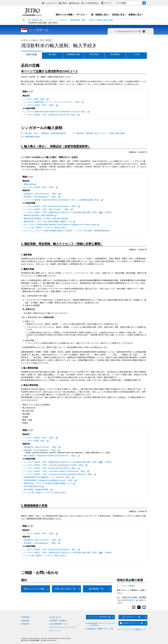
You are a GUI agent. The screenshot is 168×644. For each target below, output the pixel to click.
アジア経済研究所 (91, 3)
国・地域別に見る (101, 15)
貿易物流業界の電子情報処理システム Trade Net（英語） (49, 477)
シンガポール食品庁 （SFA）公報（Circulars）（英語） (49, 209)
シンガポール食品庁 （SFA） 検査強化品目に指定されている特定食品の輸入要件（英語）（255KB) (68, 212)
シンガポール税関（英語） (36, 99)
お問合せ (64, 3)
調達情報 (26, 621)
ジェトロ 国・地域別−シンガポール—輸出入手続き (45, 228)
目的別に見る (119, 15)
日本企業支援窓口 (129, 600)
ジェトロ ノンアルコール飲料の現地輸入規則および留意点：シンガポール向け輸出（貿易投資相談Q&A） (68, 231)
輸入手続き (94, 54)
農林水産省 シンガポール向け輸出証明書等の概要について (50, 221)
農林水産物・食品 (78, 20)
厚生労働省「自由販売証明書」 (38, 489)
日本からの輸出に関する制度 (101, 20)
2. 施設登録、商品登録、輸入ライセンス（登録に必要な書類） (100, 133)
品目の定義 (29, 54)
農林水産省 (30, 184)
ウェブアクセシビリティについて (64, 627)
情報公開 (26, 624)
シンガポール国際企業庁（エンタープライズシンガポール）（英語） (54, 102)
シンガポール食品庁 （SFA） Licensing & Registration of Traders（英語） (56, 465)
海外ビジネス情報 (65, 15)
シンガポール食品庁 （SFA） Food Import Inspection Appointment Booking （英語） (60, 474)
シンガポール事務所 (127, 586)
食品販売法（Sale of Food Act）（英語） (42, 194)
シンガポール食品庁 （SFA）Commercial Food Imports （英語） (52, 206)
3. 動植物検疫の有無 (31, 137)
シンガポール (61, 20)
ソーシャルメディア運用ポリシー (133, 629)
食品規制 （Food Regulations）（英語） (42, 197)
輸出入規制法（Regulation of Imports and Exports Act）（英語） (52, 456)
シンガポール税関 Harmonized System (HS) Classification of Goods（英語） (57, 112)
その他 (136, 54)
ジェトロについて (51, 3)
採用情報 (26, 617)
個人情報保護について (60, 624)
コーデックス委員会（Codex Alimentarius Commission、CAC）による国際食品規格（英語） (64, 200)
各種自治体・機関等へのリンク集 (100, 629)
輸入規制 (52, 54)
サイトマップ (56, 631)
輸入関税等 (115, 54)
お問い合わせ (56, 617)
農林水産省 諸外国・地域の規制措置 (40, 215)
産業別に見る (136, 15)
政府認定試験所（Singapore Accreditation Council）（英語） (50, 480)
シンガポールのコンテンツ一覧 (130, 31)
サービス (82, 15)
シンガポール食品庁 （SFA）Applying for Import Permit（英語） (52, 115)
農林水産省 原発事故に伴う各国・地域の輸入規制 (46, 218)
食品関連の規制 (73, 54)
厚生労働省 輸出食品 (34, 486)
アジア (49, 20)
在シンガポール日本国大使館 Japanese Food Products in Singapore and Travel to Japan (62, 225)
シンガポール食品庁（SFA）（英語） (41, 105)
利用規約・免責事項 (59, 621)
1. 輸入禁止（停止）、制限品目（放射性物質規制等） (45, 133)
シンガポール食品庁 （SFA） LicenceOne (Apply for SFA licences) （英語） (57, 471)
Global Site (75, 3)
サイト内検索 (121, 3)
